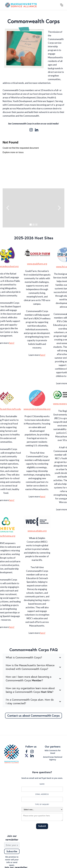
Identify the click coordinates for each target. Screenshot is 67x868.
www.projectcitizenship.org (37, 409)
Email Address (42, 794)
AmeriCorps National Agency (53, 758)
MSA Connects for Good (53, 752)
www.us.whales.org (37, 531)
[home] (30, 5)
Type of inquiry (42, 804)
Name (42, 784)
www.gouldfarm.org (37, 264)
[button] (62, 5)
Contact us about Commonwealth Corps (33, 716)
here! (12, 343)
